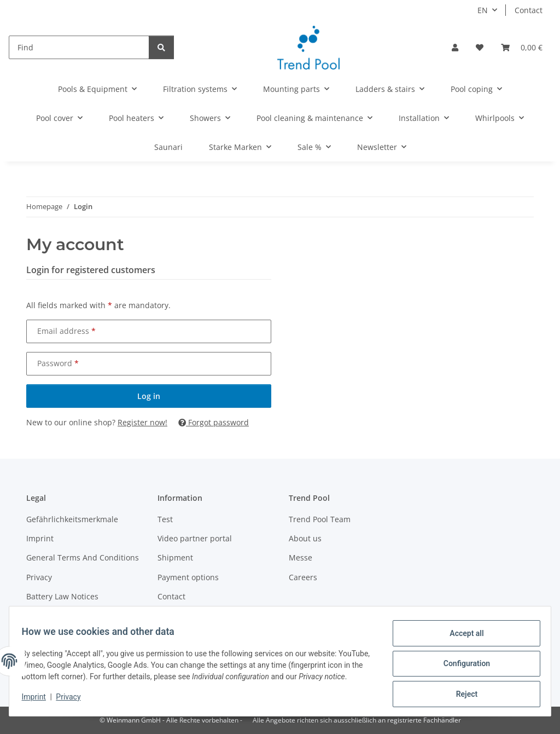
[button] (455, 47)
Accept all (462, 634)
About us (305, 538)
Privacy (74, 701)
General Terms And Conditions (83, 557)
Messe (301, 557)
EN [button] (483, 10)
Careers (303, 577)
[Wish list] (480, 47)
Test (165, 519)
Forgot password (214, 422)
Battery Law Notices (62, 596)
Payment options (188, 577)
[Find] (79, 47)
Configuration (461, 662)
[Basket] (522, 47)
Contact (529, 10)
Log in (149, 396)
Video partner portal (195, 538)
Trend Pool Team (320, 519)
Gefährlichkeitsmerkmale (72, 519)
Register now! (142, 422)
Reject (462, 691)
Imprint (39, 701)
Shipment (175, 557)
